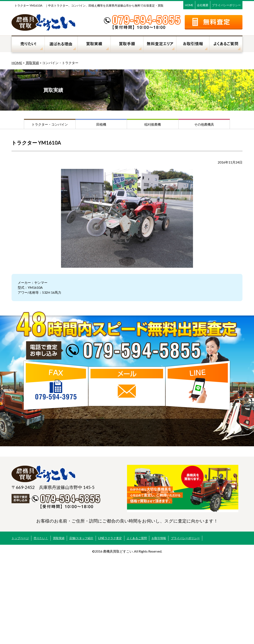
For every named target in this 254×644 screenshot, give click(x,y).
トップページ (20, 538)
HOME (189, 5)
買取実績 (32, 63)
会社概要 (203, 5)
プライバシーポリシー (226, 5)
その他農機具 (204, 124)
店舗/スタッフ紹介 (81, 538)
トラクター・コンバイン (50, 124)
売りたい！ (41, 538)
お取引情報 (159, 538)
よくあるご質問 (137, 538)
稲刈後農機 (153, 124)
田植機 (101, 124)
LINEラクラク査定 (110, 538)
